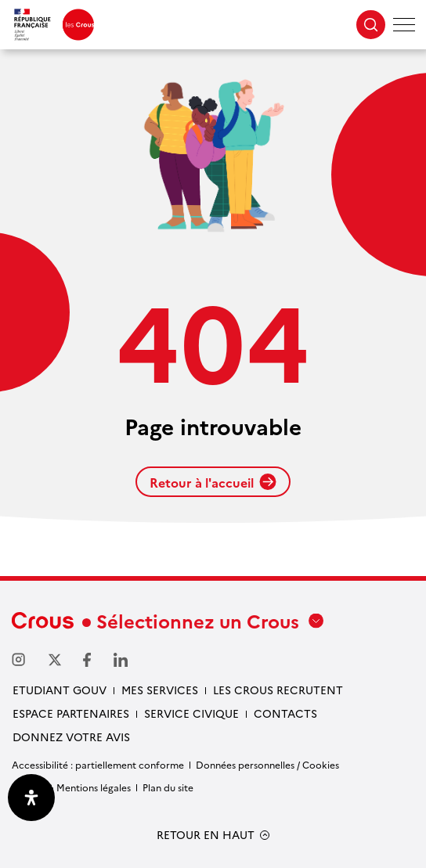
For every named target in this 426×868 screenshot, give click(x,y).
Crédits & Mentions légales (71, 787)
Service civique (191, 713)
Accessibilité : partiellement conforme (98, 764)
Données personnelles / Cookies (267, 764)
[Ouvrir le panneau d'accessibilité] (31, 798)
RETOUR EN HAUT (206, 835)
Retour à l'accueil (213, 482)
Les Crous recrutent (278, 690)
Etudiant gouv (60, 690)
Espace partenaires (71, 713)
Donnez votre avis (71, 737)
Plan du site (168, 787)
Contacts (285, 713)
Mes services (160, 690)
